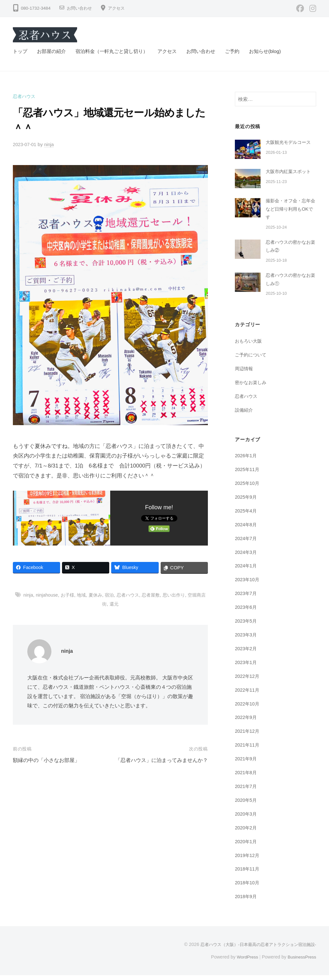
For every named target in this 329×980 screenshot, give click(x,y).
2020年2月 (247, 833)
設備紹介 (245, 416)
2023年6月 (247, 612)
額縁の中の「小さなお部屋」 (48, 760)
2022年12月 (248, 682)
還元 (119, 604)
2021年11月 (248, 750)
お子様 (69, 595)
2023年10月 (248, 585)
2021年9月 (247, 764)
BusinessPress (301, 962)
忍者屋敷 (158, 595)
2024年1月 (247, 571)
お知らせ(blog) (265, 51)
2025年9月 (247, 503)
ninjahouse (48, 595)
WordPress (244, 962)
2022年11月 (248, 695)
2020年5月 (247, 805)
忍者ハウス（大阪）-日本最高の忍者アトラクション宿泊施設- (254, 949)
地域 (84, 595)
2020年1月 (247, 847)
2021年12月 (248, 736)
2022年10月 (248, 709)
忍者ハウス (25, 96)
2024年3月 (247, 558)
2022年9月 (247, 723)
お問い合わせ (80, 8)
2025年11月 (248, 475)
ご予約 (232, 51)
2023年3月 (247, 640)
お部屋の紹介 (51, 51)
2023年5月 (247, 626)
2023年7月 (247, 599)
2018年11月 (248, 874)
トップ (20, 51)
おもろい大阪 (249, 347)
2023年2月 (247, 654)
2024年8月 (247, 530)
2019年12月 (248, 860)
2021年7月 (247, 791)
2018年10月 (248, 888)
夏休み (99, 595)
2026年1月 (247, 461)
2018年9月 (247, 901)
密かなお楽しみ (252, 388)
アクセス (119, 8)
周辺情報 (245, 374)
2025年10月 (248, 489)
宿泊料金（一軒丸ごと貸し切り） (112, 51)
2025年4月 (247, 516)
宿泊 (114, 595)
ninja (51, 144)
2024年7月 (247, 544)
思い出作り (182, 595)
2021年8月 (247, 778)
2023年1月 (247, 668)
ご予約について (252, 360)
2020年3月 (247, 819)
